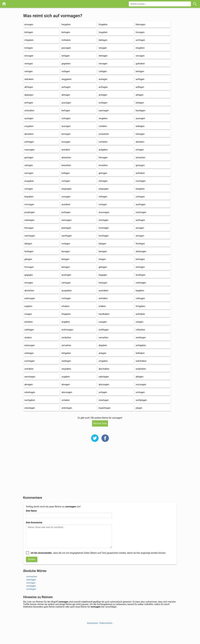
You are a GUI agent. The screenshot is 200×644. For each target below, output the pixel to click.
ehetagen (103, 56)
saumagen (104, 111)
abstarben (29, 291)
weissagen (30, 345)
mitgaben (29, 40)
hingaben (103, 24)
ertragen (140, 150)
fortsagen (29, 267)
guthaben (140, 64)
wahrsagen (30, 298)
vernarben (103, 337)
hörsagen (29, 228)
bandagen (140, 111)
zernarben (66, 345)
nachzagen (141, 212)
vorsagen (66, 197)
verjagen (103, 48)
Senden (32, 559)
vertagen (29, 64)
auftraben (140, 314)
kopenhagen (105, 408)
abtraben (140, 142)
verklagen (29, 353)
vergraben (66, 369)
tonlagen (29, 48)
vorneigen (31, 586)
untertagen (67, 408)
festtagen (140, 244)
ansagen (140, 228)
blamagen (140, 24)
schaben (66, 400)
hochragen (104, 228)
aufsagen (66, 87)
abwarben (66, 157)
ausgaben (29, 181)
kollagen (66, 173)
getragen (103, 173)
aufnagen (103, 87)
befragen (66, 111)
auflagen (140, 87)
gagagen (29, 275)
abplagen (29, 95)
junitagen (66, 212)
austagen (29, 118)
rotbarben (140, 330)
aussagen (140, 118)
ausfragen (141, 204)
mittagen (103, 197)
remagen (29, 283)
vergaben (103, 118)
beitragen (140, 259)
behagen (66, 267)
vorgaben (29, 126)
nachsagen (30, 236)
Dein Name (31, 511)
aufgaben (103, 150)
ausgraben (67, 291)
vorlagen (103, 204)
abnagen (29, 384)
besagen (103, 251)
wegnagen (66, 189)
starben (28, 337)
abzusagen (104, 384)
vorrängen (31, 589)
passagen (66, 48)
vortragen (66, 298)
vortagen (66, 181)
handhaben (104, 314)
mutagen (66, 244)
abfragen (29, 87)
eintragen (140, 267)
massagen (29, 150)
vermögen (31, 580)
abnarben (29, 134)
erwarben (103, 165)
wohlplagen (141, 400)
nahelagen (29, 220)
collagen (103, 71)
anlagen (102, 353)
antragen (103, 95)
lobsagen (140, 134)
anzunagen (104, 212)
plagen (139, 408)
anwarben (140, 157)
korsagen (66, 134)
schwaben (29, 111)
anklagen (140, 126)
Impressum (92, 623)
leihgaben (66, 353)
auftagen (140, 79)
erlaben (102, 306)
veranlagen (30, 408)
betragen (66, 32)
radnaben (29, 79)
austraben (103, 291)
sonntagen (30, 361)
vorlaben (103, 126)
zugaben (66, 377)
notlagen (66, 71)
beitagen (140, 71)
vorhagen (140, 197)
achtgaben (141, 345)
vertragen (66, 283)
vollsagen (140, 298)
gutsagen (140, 165)
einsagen (29, 24)
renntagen (104, 220)
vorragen (29, 189)
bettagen (29, 32)
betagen (65, 259)
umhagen (140, 392)
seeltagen (66, 361)
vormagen (29, 204)
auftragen (140, 220)
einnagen (29, 56)
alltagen (140, 95)
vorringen (31, 583)
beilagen (140, 103)
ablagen (140, 377)
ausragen (66, 126)
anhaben (29, 322)
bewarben (66, 165)
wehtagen (29, 142)
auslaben (66, 204)
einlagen (66, 56)
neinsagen (66, 220)
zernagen (29, 173)
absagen (66, 384)
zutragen (29, 165)
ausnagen (66, 103)
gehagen (103, 267)
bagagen (103, 275)
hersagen (103, 157)
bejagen (102, 244)
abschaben (104, 369)
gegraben (66, 64)
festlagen (29, 251)
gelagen (28, 259)
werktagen (141, 337)
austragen (66, 275)
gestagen (29, 157)
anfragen (29, 103)
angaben (66, 322)
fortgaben (140, 306)
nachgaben (30, 400)
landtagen (140, 275)
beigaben (140, 189)
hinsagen (140, 32)
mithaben (66, 40)
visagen (28, 314)
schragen (66, 118)
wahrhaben (141, 361)
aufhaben (140, 173)
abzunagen (67, 392)
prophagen (30, 212)
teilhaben (140, 353)
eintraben (103, 298)
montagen (141, 181)
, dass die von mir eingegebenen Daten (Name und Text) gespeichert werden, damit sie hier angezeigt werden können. (98, 553)
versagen (103, 64)
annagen (140, 236)
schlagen (103, 103)
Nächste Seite (100, 423)
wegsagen (104, 189)
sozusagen (141, 384)
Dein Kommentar (34, 523)
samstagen (30, 377)
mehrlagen (141, 283)
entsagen (103, 181)
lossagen (66, 142)
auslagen (103, 79)
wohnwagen (67, 330)
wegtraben (141, 369)
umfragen (140, 40)
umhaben (29, 369)
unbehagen (30, 392)
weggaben (66, 79)
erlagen (102, 259)
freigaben (66, 314)
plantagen (66, 228)
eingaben (140, 48)
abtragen (66, 95)
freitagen (103, 283)
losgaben (103, 32)
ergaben (28, 306)
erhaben (65, 306)
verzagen (140, 56)
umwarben (104, 134)
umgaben (103, 361)
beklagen (103, 40)
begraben (29, 197)
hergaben (66, 24)
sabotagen (104, 377)
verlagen (29, 71)
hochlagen (104, 236)
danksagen (141, 251)
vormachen (32, 577)
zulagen (139, 322)
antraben (66, 150)
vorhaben (103, 142)
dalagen (28, 244)
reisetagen (104, 400)
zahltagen (29, 330)
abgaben (103, 345)
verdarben (66, 337)
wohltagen (104, 330)
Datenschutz (106, 623)
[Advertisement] (100, 471)
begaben (140, 291)
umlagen (103, 392)
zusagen (103, 322)
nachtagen (67, 236)
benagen (66, 251)
